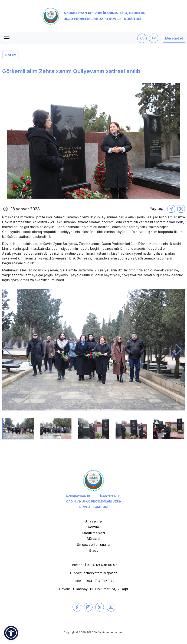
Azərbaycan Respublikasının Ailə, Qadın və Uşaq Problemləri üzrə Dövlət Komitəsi (94, 16)
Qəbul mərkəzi (94, 533)
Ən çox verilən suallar (94, 545)
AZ (154, 38)
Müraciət (94, 539)
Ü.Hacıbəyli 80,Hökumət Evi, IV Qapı (100, 589)
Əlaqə (94, 551)
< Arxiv (10, 55)
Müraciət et (174, 38)
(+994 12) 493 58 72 (99, 581)
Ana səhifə (94, 521)
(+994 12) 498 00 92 (101, 565)
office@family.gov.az (100, 573)
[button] (9, 350)
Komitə (94, 527)
